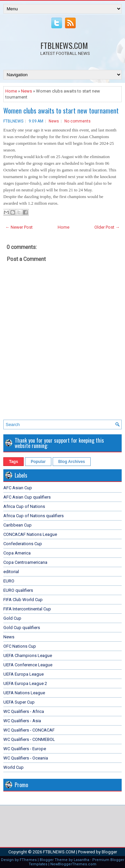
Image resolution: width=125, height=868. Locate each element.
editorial (11, 572)
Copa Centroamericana (25, 562)
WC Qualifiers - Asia (22, 721)
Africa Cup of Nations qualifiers (33, 516)
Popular (38, 462)
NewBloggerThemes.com (73, 864)
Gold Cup (12, 618)
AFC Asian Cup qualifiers (27, 497)
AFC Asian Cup (18, 488)
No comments (77, 121)
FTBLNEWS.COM (64, 45)
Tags (13, 462)
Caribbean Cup (17, 525)
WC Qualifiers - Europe (25, 749)
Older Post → (107, 227)
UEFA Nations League (24, 693)
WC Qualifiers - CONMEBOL (29, 739)
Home (11, 91)
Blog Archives (72, 462)
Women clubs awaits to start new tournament (61, 110)
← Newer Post (19, 227)
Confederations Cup (23, 544)
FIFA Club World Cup (23, 600)
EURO (9, 581)
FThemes (28, 860)
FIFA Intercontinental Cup (27, 609)
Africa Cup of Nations (24, 506)
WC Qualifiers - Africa (24, 711)
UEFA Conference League (28, 665)
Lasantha (81, 860)
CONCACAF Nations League (30, 534)
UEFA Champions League (28, 655)
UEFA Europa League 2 (25, 683)
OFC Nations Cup (20, 646)
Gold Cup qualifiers (22, 628)
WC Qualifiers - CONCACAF (29, 730)
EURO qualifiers (18, 590)
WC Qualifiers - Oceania (26, 758)
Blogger (109, 852)
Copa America (17, 553)
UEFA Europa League (23, 674)
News (26, 91)
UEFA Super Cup (19, 702)
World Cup (13, 767)
